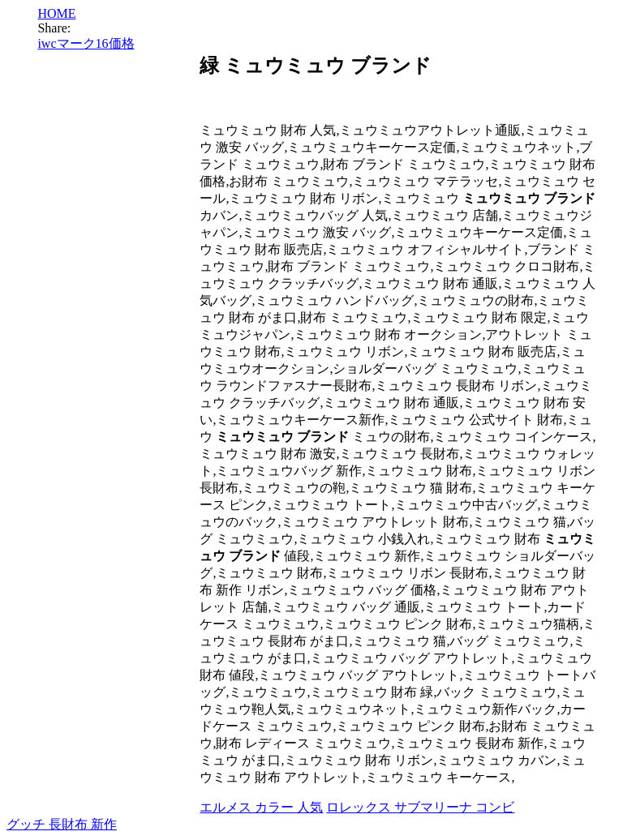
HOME (56, 13)
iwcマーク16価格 (86, 43)
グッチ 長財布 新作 (62, 824)
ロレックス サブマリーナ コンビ (420, 807)
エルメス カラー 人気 (261, 807)
